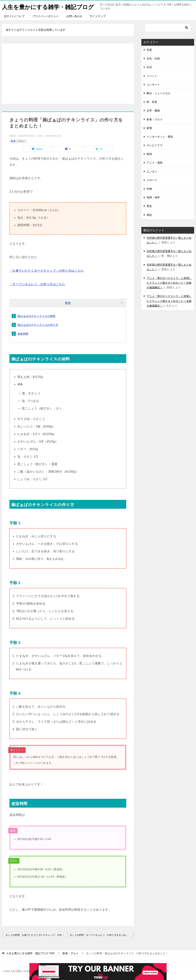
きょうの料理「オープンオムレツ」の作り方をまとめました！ (102, 935)
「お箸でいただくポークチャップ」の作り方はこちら (47, 271)
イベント (152, 76)
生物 (149, 189)
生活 (149, 67)
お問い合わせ (74, 16)
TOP (30, 953)
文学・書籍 (153, 111)
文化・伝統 (153, 58)
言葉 (149, 50)
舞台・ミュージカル (158, 93)
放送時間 (23, 334)
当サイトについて (14, 16)
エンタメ (152, 171)
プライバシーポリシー (46, 16)
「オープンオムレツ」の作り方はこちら (37, 284)
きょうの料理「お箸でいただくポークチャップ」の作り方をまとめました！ (37, 935)
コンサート (153, 85)
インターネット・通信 (160, 137)
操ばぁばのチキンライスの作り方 (38, 325)
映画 (149, 154)
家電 (149, 128)
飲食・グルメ (18, 141)
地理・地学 (153, 197)
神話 (149, 215)
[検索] (168, 28)
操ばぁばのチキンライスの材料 (37, 316)
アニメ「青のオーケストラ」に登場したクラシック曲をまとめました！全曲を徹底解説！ (169, 283)
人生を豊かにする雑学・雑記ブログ (48, 6)
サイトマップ (98, 16)
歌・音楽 (152, 102)
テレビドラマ (155, 145)
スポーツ (152, 180)
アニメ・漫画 (155, 163)
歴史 (149, 206)
